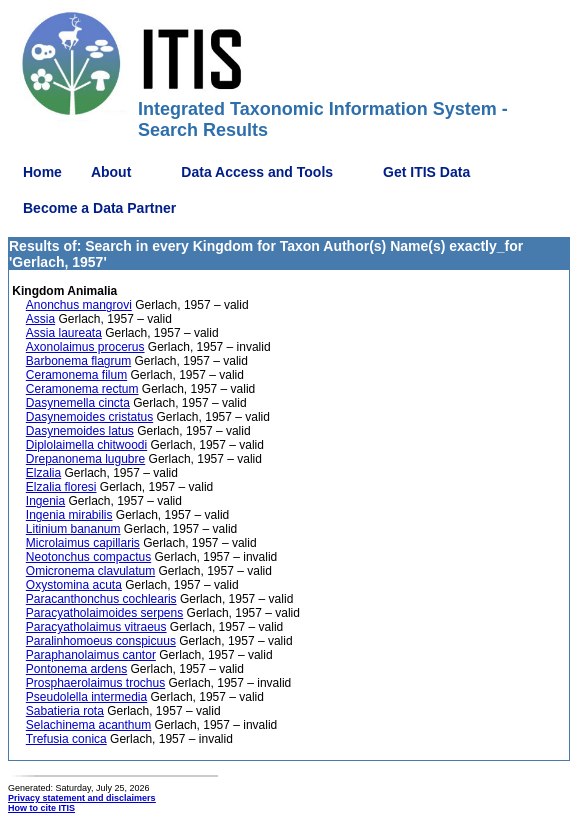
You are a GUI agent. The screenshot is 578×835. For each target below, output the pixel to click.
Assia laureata (64, 333)
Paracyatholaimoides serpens (104, 613)
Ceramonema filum (76, 375)
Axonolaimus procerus (85, 347)
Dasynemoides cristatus (89, 417)
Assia (40, 319)
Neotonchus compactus (88, 557)
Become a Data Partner (99, 208)
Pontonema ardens (76, 669)
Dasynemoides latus (80, 431)
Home (42, 172)
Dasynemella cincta (78, 403)
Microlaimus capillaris (83, 543)
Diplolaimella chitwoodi (86, 445)
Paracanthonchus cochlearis (101, 599)
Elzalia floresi (61, 487)
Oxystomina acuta (74, 585)
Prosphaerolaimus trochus (95, 683)
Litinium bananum (73, 529)
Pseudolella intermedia (86, 697)
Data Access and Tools (257, 172)
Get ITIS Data (426, 172)
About (111, 172)
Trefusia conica (66, 739)
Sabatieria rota (65, 711)
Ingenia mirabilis (69, 515)
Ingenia (45, 501)
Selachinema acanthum (88, 725)
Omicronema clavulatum (90, 571)
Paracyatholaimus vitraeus (96, 627)
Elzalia (43, 473)
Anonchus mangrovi (79, 305)
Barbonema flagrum (78, 361)
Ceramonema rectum (82, 389)
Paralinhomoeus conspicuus (101, 641)
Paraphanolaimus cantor (91, 655)
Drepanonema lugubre (85, 459)
